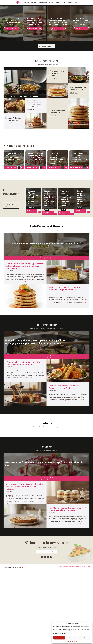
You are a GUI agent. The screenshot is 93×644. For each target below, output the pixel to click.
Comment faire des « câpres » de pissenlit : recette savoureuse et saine (11, 21)
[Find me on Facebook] (42, 557)
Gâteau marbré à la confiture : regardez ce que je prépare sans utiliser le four (35, 21)
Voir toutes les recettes (11, 206)
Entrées (58, 3)
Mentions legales (64, 567)
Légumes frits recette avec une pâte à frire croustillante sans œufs (23, 363)
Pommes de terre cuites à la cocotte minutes (22, 96)
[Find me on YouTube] (51, 557)
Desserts (34, 3)
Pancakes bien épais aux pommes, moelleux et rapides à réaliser (65, 288)
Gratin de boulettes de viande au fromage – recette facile (64, 387)
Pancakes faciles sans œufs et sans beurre (13, 119)
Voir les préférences (84, 638)
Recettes (26, 3)
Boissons (70, 3)
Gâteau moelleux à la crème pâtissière (78, 88)
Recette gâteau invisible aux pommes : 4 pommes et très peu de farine (82, 21)
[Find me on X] (45, 557)
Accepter (59, 638)
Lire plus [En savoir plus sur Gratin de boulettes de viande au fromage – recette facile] (67, 401)
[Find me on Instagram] (48, 557)
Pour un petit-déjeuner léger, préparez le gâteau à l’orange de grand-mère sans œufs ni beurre (25, 266)
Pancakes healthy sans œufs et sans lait (57, 111)
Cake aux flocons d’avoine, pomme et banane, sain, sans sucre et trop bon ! (34, 104)
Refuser (71, 638)
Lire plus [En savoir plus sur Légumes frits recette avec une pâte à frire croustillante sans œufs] (33, 377)
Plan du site (87, 567)
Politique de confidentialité (72, 641)
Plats (64, 3)
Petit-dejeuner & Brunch (46, 3)
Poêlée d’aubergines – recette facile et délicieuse (57, 73)
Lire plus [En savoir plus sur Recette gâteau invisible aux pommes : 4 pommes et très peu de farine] (80, 523)
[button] (90, 624)
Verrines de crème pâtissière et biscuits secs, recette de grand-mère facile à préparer (58, 21)
